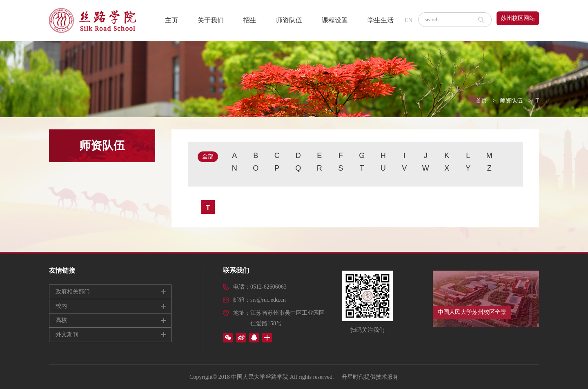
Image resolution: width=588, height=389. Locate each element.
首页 (481, 101)
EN (409, 20)
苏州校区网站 (518, 18)
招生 (250, 20)
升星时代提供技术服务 (370, 377)
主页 (171, 20)
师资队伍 (289, 20)
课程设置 (335, 20)
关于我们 (211, 20)
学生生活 (381, 20)
